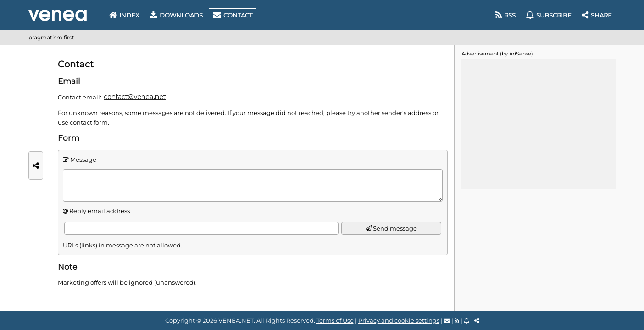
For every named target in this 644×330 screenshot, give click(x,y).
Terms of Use (335, 320)
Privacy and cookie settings (399, 320)
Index (124, 15)
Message (83, 159)
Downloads (176, 15)
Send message (391, 228)
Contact (233, 15)
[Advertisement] (539, 123)
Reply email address (100, 211)
